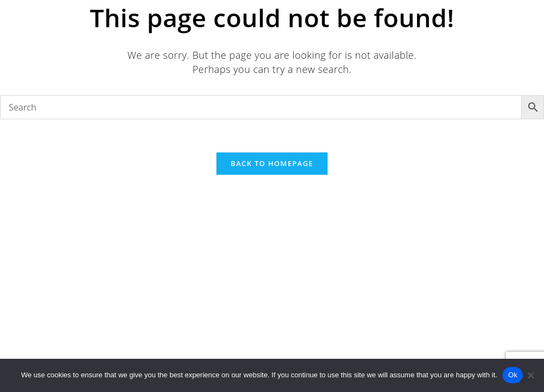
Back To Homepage (272, 163)
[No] (530, 375)
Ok (513, 375)
